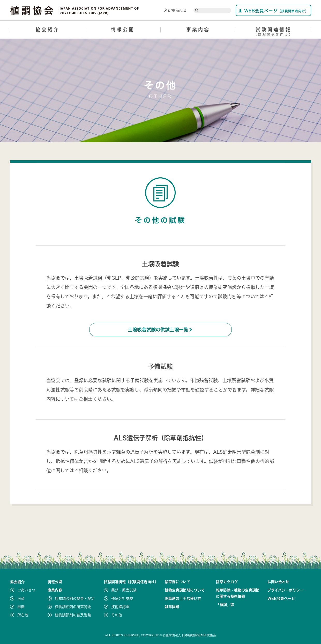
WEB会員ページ (273, 11)
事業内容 (198, 30)
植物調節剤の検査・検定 (75, 598)
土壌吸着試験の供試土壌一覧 (160, 330)
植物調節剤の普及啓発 (73, 615)
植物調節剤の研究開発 (73, 607)
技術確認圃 (120, 607)
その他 (117, 615)
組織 (21, 607)
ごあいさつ (26, 590)
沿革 (21, 598)
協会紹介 (48, 30)
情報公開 (123, 30)
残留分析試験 (122, 598)
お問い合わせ (175, 10)
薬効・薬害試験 (124, 590)
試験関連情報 (274, 32)
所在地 (23, 615)
